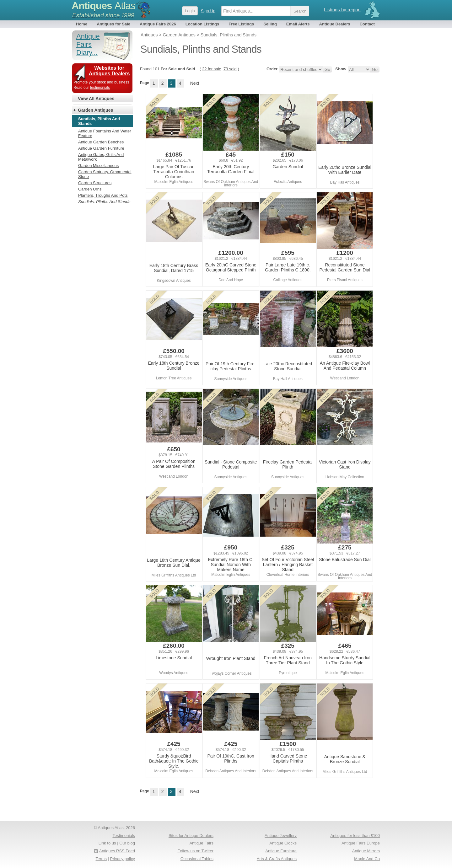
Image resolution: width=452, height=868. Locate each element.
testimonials (100, 88)
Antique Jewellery (281, 836)
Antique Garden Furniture (101, 148)
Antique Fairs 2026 (158, 24)
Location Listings (202, 24)
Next (195, 83)
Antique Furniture (281, 851)
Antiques (103, 6)
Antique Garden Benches (101, 142)
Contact (367, 24)
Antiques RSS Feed (117, 851)
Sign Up (208, 11)
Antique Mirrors (366, 851)
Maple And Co (367, 859)
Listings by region (342, 10)
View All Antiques (96, 99)
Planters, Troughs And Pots (103, 195)
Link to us (107, 843)
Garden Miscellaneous (98, 166)
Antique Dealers (335, 24)
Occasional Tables (197, 859)
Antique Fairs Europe (361, 843)
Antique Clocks (283, 843)
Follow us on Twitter (195, 851)
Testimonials (124, 836)
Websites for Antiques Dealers (109, 71)
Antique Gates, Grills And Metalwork (101, 157)
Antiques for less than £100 (355, 836)
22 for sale (212, 69)
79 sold (230, 69)
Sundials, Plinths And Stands (104, 202)
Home (82, 24)
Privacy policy (123, 859)
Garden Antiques (95, 110)
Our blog (127, 843)
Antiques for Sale (113, 24)
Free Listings (241, 24)
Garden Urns (90, 189)
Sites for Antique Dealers (191, 836)
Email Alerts (298, 24)
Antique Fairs (201, 843)
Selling (270, 24)
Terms (101, 859)
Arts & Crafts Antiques (277, 859)
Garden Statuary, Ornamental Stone (105, 174)
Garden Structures (95, 183)
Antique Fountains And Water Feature (105, 133)
